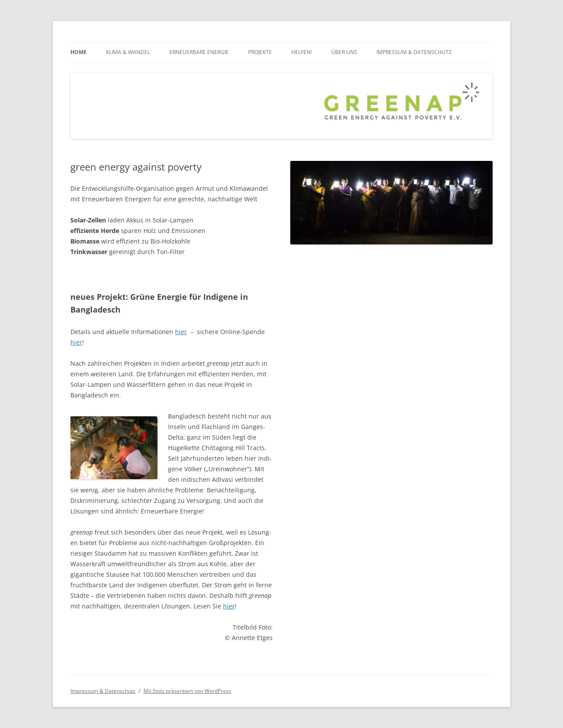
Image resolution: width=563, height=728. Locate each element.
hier (181, 332)
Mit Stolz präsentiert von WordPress (187, 691)
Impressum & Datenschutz (414, 52)
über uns (344, 52)
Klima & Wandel (128, 52)
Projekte (260, 52)
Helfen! (302, 52)
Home (79, 52)
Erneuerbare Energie (199, 52)
